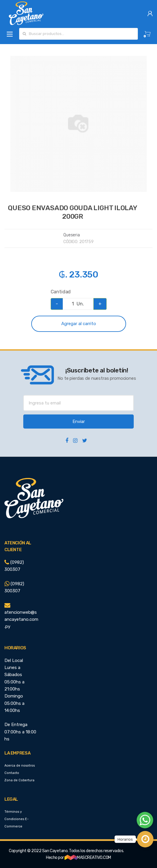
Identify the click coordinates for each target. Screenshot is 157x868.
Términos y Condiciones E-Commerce (16, 819)
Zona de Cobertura (19, 780)
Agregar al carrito (79, 324)
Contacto (12, 773)
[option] (78, 124)
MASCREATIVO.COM (88, 858)
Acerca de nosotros (20, 766)
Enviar (79, 422)
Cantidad (61, 292)
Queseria (72, 235)
